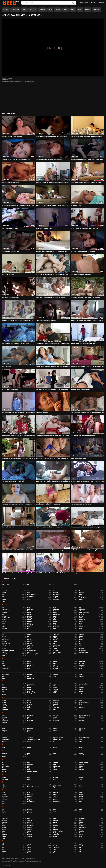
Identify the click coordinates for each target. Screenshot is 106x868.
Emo (3, 676)
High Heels (82, 717)
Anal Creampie (31, 594)
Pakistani (42, 10)
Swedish (4, 836)
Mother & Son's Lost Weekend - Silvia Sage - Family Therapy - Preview (88, 160)
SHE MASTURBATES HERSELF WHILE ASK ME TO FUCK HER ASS (18, 550)
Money (55, 770)
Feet (80, 686)
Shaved (29, 822)
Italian (29, 732)
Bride (80, 625)
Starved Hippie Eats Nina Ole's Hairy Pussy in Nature (85, 297)
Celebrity (55, 638)
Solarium (30, 828)
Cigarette (4, 642)
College (4, 645)
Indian (3, 728)
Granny (4, 708)
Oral (80, 785)
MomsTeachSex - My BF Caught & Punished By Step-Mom (18, 573)
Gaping (81, 701)
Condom (81, 645)
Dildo (54, 663)
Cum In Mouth (57, 652)
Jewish (29, 741)
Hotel (80, 719)
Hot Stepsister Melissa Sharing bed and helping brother (86, 137)
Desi (3, 663)
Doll (54, 665)
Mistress (4, 770)
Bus (28, 629)
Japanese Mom (6, 740)
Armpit (80, 596)
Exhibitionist (31, 678)
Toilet (54, 849)
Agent (55, 591)
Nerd (29, 777)
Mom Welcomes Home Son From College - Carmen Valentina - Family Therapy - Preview (18, 412)
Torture (29, 851)
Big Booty (4, 616)
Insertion (55, 728)
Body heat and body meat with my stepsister (83, 251)
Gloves (80, 704)
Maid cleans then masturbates (10, 297)
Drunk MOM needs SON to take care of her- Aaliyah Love (52, 458)
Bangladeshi (5, 611)
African (29, 591)
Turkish (29, 853)
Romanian (30, 811)
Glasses (30, 704)
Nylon (80, 779)
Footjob (55, 691)
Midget (29, 768)
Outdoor (81, 787)
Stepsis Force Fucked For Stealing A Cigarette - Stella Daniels (53, 366)
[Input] (49, 3)
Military (55, 768)
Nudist (29, 779)
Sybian (4, 838)
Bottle (80, 623)
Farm (3, 686)
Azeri (3, 601)
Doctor (4, 665)
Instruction (82, 728)
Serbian (81, 821)
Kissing (29, 747)
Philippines (5, 796)
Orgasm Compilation (33, 787)
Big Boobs (81, 614)
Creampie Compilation (8, 650)
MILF (22, 81)
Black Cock (82, 620)
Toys (54, 851)
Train (80, 851)
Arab (3, 596)
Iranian (55, 730)
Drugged (6, 10)
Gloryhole (56, 704)
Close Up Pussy (6, 643)
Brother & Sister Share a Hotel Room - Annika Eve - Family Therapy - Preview (53, 206)
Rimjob (4, 811)
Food (3, 691)
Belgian (4, 614)
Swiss (80, 836)
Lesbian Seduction (84, 755)
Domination (82, 665)
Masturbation (5, 766)
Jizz (54, 741)
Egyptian (55, 675)
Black (54, 620)
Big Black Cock (57, 614)
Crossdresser (82, 650)
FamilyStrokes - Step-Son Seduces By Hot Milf (84, 343)
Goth (54, 706)
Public (3, 802)
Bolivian (55, 622)
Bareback (56, 611)
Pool (54, 798)
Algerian (4, 593)
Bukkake (81, 627)
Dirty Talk (81, 663)
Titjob (29, 849)
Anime (80, 594)
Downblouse (5, 669)
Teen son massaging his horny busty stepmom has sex (51, 251)
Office (3, 785)
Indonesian (30, 728)
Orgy (54, 787)
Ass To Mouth (82, 598)
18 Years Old (5, 585)
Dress (29, 669)
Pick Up (29, 796)
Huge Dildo (30, 721)
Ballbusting (82, 609)
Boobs (3, 623)
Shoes (3, 824)
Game (29, 701)
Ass (28, 598)
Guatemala (5, 709)
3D (28, 585)
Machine (55, 763)
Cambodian (56, 635)
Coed (80, 643)
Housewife (5, 721)
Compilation (15, 10)
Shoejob (81, 822)
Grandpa (81, 706)
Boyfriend (30, 625)
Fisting (29, 689)
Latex (29, 753)
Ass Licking (56, 598)
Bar (28, 611)
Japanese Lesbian (58, 738)
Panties (4, 795)
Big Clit (55, 616)
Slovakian (30, 826)
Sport (3, 831)
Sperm (80, 829)
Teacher (81, 844)
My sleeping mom (76, 206)
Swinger (55, 836)
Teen (29, 846)
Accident (4, 591)
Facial (73, 10)
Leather (4, 755)
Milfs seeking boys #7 (8, 527)
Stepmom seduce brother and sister (46, 320)
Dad (3, 662)
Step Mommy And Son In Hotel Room (81, 274)
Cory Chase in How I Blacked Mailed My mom (83, 435)
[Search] (73, 3)
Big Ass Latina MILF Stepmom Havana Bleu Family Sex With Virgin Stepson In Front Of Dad (88, 527)
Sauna (55, 819)
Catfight (4, 638)
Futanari (4, 695)
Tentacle (81, 846)
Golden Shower (6, 706)
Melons (81, 766)
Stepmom (4, 833)
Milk (80, 768)
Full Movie (56, 693)
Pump (80, 802)
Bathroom (4, 613)
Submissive (56, 835)
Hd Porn (8, 865)
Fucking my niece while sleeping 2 (80, 389)
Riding (80, 809)
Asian (80, 10)
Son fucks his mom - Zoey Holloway (12, 137)
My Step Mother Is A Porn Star (10, 389)
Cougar (32, 81)
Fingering (81, 688)
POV (29, 793)
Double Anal (31, 667)
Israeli (3, 732)
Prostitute (81, 800)
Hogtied (4, 719)
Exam (3, 678)
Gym (29, 709)
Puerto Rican (31, 802)
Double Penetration (84, 667)
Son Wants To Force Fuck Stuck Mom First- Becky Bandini (52, 389)
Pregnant (30, 800)
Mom (29, 770)
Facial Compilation (84, 684)
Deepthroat (82, 662)
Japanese (30, 738)
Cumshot (17, 81)
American (81, 593)
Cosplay (58, 10)
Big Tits (55, 618)
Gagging (4, 701)
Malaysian (30, 764)
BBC (3, 607)
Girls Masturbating (84, 702)
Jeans (80, 740)
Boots (29, 623)
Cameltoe (81, 635)
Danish (55, 662)
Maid (3, 764)
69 (54, 585)
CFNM (24, 10)
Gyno (54, 709)
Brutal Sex (56, 627)
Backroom (30, 609)
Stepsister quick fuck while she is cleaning (48, 504)
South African (82, 828)
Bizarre (29, 620)
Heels (29, 717)
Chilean (29, 640)
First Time (5, 689)
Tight (3, 849)
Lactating (4, 753)
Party (54, 795)
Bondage (81, 622)
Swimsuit (30, 836)
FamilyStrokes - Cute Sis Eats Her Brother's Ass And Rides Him (53, 343)
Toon (80, 849)
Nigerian (55, 777)
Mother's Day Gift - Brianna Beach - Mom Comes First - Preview (88, 481)
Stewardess (31, 833)
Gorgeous (96, 10)
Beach (29, 613)
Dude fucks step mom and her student (81, 504)
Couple (4, 649)
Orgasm (4, 787)
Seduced (30, 821)
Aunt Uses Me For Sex (42, 412)
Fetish (29, 688)
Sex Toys (4, 822)
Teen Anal (56, 846)
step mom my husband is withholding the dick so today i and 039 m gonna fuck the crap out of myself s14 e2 (88, 320)
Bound (3, 625)
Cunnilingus (56, 654)
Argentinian (31, 596)
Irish (80, 730)
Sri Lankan (33, 10)
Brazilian (55, 625)
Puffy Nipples (57, 802)
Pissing (81, 796)
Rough (55, 811)
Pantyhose (30, 795)
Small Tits (81, 826)
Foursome (81, 691)
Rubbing (4, 813)
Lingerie (88, 10)
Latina (55, 753)
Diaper (29, 663)
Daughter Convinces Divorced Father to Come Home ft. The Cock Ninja (18, 504)
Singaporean (82, 824)
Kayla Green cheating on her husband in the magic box (51, 297)
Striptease (5, 835)
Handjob (55, 715)
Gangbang (56, 701)
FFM (3, 684)
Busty (80, 629)
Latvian (81, 753)
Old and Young (57, 785)
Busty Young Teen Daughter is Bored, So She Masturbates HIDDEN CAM (53, 481)
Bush (54, 629)
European (81, 676)
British (3, 627)
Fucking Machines (32, 693)
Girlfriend (56, 702)
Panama (81, 793)
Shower (55, 824)
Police (3, 798)
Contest (4, 647)
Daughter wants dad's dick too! (10, 251)
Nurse (55, 779)
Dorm (3, 667)
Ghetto (29, 702)
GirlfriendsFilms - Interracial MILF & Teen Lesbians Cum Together (88, 412)
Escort (55, 676)
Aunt (29, 600)
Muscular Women (32, 771)
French (4, 693)
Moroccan (81, 770)
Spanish (30, 829)
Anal (3, 594)
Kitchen (55, 747)
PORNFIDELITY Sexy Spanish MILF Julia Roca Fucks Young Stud (53, 274)
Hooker (55, 719)
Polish (29, 798)
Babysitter (5, 609)
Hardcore (4, 717)
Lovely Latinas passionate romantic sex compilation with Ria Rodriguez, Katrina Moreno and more (88, 550)
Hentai (55, 717)
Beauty (55, 613)
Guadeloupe (82, 708)
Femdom (4, 688)
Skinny (4, 826)
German (4, 702)
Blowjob (27, 81)
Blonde (4, 622)
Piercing (55, 796)
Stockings (56, 833)
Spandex (4, 829)
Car (28, 636)
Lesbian (55, 755)
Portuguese (5, 800)
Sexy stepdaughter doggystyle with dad (13, 481)
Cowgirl (55, 649)
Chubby (81, 640)
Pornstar (81, 798)
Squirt (29, 831)
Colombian (30, 645)
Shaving (55, 822)
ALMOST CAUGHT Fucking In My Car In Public (49, 527)
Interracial (5, 730)
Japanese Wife (57, 740)
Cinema (29, 642)
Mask (54, 764)
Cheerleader (5, 640)
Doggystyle (30, 665)
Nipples (81, 777)
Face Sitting (31, 684)
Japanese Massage (84, 738)
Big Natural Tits (6, 618)
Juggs (80, 741)
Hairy (3, 715)
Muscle (4, 771)
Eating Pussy (5, 675)
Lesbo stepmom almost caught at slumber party (49, 550)
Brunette (30, 627)
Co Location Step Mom (8, 274)
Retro (54, 809)
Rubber (81, 811)
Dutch (80, 669)
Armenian (56, 596)
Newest (102, 3)
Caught (29, 638)
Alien (29, 593)
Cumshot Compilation (33, 654)
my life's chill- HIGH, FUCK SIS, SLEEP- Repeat (49, 160)
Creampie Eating (32, 650)
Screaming (82, 819)
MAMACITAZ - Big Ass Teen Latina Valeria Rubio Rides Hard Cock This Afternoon (53, 573)
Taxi (54, 844)
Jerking (4, 741)
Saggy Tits (5, 819)
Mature (29, 766)
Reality (4, 809)
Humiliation (56, 721)
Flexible (81, 689)
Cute (80, 654)
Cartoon (55, 636)
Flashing (55, 689)
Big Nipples (31, 618)
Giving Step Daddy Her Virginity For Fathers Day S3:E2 (86, 183)
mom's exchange (6, 366)
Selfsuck (55, 821)
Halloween (30, 715)
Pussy (3, 803)
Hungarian (81, 721)
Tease (3, 846)
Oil (28, 785)
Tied (80, 848)
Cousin (29, 649)
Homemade (31, 719)
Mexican (4, 768)
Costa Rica (56, 647)
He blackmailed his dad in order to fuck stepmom (84, 229)
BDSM (55, 607)
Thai (3, 848)
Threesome (56, 848)
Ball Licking (56, 609)
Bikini (66, 10)
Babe (80, 607)
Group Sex (56, 708)
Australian (56, 600)
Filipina (55, 688)
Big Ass (29, 614)
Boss (54, 623)
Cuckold (4, 652)
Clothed (11, 81)
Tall (3, 844)
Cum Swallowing (83, 652)
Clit (79, 642)
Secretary (4, 821)
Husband (4, 722)
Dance (29, 662)
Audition (4, 600)
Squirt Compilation (58, 831)
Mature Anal (56, 766)
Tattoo (29, 844)
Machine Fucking (83, 763)
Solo (54, 828)
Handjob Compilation (84, 715)
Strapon (81, 833)
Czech (3, 656)
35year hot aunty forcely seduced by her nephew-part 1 (51, 137)
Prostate (55, 800)
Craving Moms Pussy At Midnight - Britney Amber (16, 343)
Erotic (29, 676)
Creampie (81, 649)
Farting (29, 686)
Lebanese (30, 755)
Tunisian (4, 853)
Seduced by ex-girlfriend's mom (10, 183)
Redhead (30, 809)
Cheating (81, 638)
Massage (81, 764)
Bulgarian (4, 629)
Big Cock (81, 616)
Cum (29, 652)
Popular (93, 3)
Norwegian (5, 779)
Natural (4, 777)
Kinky (3, 747)
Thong (29, 848)
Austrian (81, 600)
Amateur (55, 593)
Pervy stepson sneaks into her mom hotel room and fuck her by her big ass (18, 206)
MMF (29, 763)
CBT (3, 635)
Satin (29, 819)
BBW (50, 10)
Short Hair (30, 824)
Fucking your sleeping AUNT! (44, 229)
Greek (29, 708)
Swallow (81, 835)
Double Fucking (57, 667)
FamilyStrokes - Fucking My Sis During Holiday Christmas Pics (18, 435)
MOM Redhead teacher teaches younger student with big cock (18, 320)
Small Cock (56, 826)
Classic (55, 642)
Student (30, 835)
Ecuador (30, 675)
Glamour (4, 704)
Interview (30, 730)
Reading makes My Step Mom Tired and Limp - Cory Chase (53, 435)
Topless (4, 851)
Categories (84, 3)
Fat (54, 686)
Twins (55, 853)
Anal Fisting (56, 594)
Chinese (55, 640)
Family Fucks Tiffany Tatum (78, 458)
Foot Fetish (30, 691)
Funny (80, 693)
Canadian (4, 636)
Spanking (55, 829)
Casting (81, 636)
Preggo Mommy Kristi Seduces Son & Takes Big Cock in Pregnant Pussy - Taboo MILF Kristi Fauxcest (18, 458)
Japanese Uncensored (34, 740)
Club (54, 643)
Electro (81, 675)
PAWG (3, 793)
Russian (30, 813)
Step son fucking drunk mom (10, 229)
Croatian (55, 650)
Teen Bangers (75, 573)
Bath (80, 611)
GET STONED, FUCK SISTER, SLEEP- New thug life (16, 160)
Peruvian (81, 795)
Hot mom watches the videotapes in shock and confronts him (53, 183)
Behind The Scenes (84, 613)
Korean (81, 747)
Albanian (81, 591)
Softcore (4, 828)
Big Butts (30, 616)
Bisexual (4, 620)
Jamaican (4, 738)
